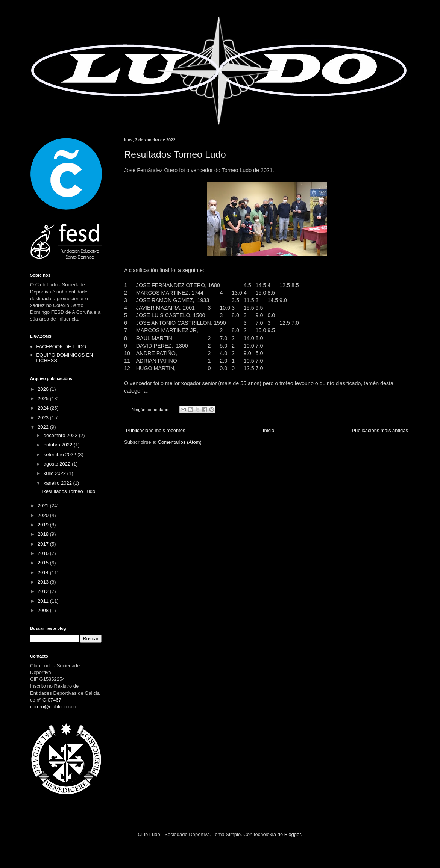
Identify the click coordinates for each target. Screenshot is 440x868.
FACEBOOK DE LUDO (61, 347)
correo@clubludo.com (54, 707)
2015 (44, 563)
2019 (44, 525)
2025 (44, 398)
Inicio (269, 430)
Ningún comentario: (151, 409)
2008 (44, 610)
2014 (44, 572)
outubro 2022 (59, 445)
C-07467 (52, 700)
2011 (44, 601)
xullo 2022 (55, 473)
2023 (44, 418)
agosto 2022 (58, 464)
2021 (44, 506)
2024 (44, 408)
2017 (44, 544)
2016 (44, 553)
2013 (44, 582)
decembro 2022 (61, 435)
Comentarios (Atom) (180, 442)
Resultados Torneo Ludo (175, 154)
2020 (44, 515)
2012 (44, 591)
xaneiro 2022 (58, 483)
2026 (44, 389)
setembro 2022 (61, 454)
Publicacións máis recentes (156, 430)
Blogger (293, 834)
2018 (44, 534)
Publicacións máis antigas (380, 430)
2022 (44, 427)
